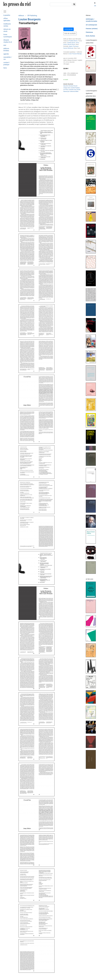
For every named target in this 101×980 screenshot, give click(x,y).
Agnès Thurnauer (74, 46)
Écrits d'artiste (90, 36)
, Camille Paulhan (72, 88)
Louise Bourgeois (30, 19)
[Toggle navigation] (5, 12)
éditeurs (21, 16)
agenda (6, 54)
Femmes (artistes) (92, 29)
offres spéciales (7, 20)
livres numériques (8, 36)
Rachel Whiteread (68, 48)
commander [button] (69, 29)
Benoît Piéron (71, 44)
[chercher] (61, 4)
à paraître (7, 15)
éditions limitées (6, 50)
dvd (5, 45)
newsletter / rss (8, 58)
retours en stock (7, 30)
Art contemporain (91, 25)
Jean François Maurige (75, 54)
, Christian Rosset (70, 86)
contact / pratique (7, 64)
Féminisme (89, 32)
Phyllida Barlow (73, 41)
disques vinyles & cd (8, 41)
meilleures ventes (7, 25)
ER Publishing (32, 16)
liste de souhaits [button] (70, 34)
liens (5, 68)
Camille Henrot (71, 43)
